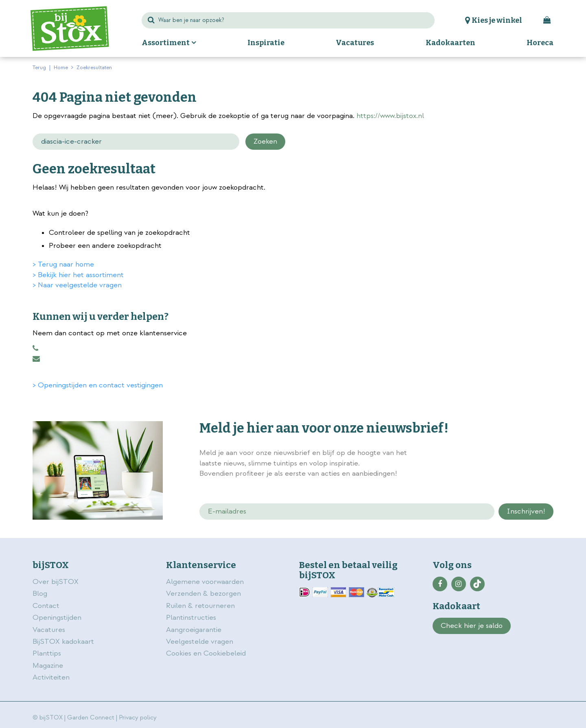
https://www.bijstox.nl (390, 116)
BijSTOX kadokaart (63, 642)
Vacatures (49, 630)
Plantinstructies (191, 618)
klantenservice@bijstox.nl (36, 359)
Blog (40, 594)
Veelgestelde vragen (200, 642)
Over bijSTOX (56, 582)
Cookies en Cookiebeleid (206, 653)
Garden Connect (91, 718)
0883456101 (35, 348)
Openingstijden (57, 618)
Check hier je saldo (472, 626)
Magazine (48, 666)
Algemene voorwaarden (206, 582)
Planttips (47, 653)
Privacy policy (138, 718)
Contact (46, 606)
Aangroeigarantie (194, 630)
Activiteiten (51, 677)
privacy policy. (508, 454)
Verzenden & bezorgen (203, 594)
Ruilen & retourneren (200, 606)
